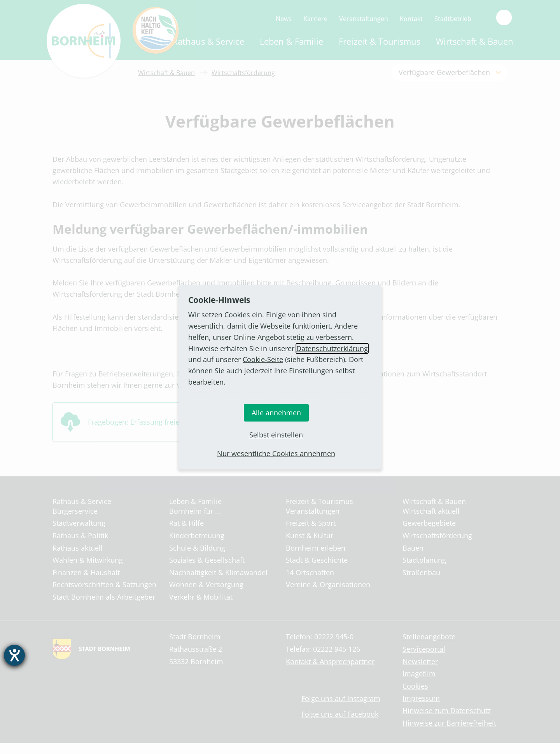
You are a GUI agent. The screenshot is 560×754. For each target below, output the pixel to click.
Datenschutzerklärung (332, 348)
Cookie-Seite (263, 359)
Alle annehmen (276, 413)
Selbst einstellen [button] (276, 435)
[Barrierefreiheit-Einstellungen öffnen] (14, 655)
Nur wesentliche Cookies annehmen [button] (276, 453)
